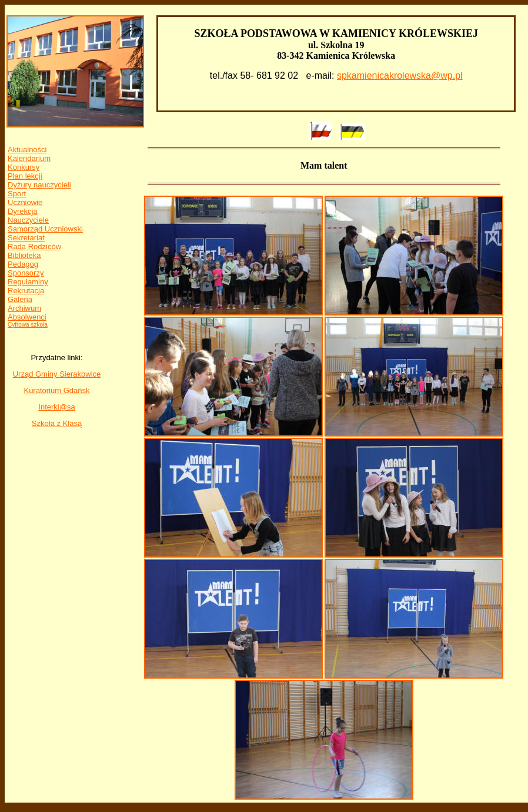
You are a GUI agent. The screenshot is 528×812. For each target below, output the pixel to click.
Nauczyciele (28, 220)
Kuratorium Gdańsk (56, 390)
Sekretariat (26, 238)
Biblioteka (24, 255)
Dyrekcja (23, 211)
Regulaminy (28, 282)
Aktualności (27, 150)
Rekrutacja (26, 291)
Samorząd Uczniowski (45, 229)
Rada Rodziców (34, 246)
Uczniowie (25, 202)
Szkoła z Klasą (57, 423)
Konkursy (24, 167)
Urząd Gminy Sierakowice (57, 374)
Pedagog (23, 264)
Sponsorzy (26, 273)
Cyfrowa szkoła (28, 325)
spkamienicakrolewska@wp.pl (400, 76)
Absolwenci (27, 317)
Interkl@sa (56, 407)
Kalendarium (29, 158)
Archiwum (24, 308)
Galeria (20, 299)
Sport (17, 194)
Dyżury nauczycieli (39, 185)
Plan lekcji (25, 176)
